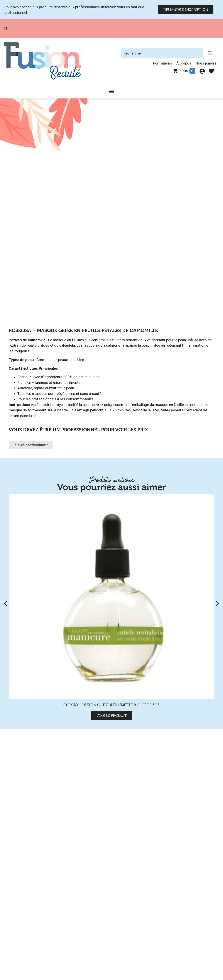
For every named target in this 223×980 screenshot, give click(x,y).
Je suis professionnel (31, 445)
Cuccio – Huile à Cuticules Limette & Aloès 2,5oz (111, 705)
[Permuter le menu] (112, 91)
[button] (5, 604)
